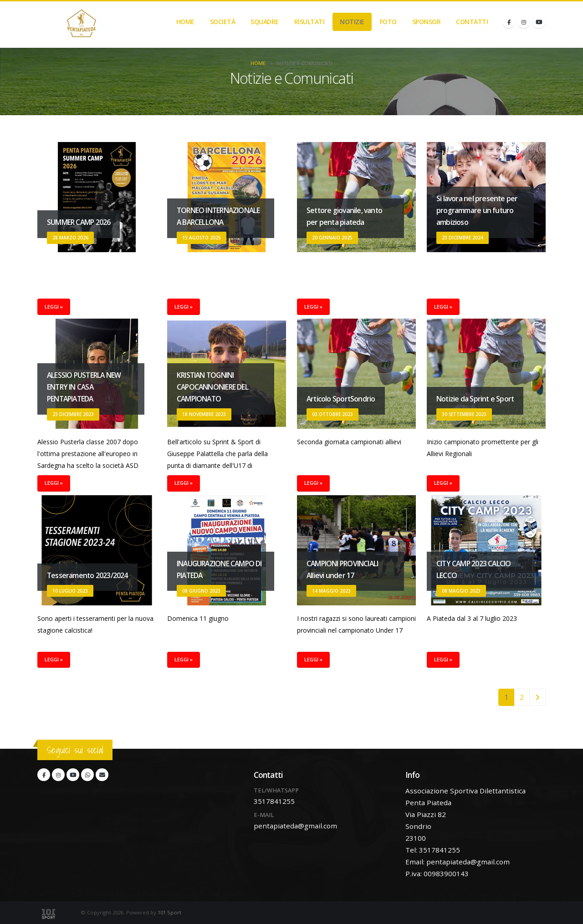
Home (185, 22)
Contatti (472, 22)
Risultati (309, 22)
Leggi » (54, 307)
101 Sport (169, 912)
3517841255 (274, 801)
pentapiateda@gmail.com (295, 826)
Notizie (352, 22)
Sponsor (427, 22)
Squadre (265, 22)
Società (223, 22)
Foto (388, 22)
